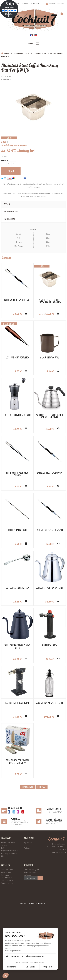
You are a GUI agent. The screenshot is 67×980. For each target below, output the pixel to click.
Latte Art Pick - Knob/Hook (50, 473)
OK (40, 878)
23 (42, 314)
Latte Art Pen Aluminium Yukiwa (17, 474)
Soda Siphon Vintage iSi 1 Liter (50, 703)
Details (7, 204)
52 (49, 602)
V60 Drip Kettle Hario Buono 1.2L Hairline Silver (50, 416)
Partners (27, 848)
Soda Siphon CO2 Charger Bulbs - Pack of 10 (17, 762)
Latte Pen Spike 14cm (17, 530)
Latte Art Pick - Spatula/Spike (50, 530)
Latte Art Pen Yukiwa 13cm (17, 358)
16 (17, 602)
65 (17, 659)
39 (17, 717)
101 (49, 717)
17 (50, 544)
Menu (33, 44)
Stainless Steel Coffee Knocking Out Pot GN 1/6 (30, 68)
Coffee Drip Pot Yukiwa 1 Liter (50, 588)
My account (28, 842)
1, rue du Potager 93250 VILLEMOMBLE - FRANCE (57, 847)
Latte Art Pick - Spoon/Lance (17, 300)
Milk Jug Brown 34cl (50, 358)
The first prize (7, 880)
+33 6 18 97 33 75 (58, 852)
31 (17, 429)
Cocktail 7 (56, 839)
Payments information (10, 851)
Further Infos (10, 219)
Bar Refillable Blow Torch (17, 703)
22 (17, 314)
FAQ (3, 848)
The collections (7, 869)
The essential (7, 878)
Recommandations (11, 212)
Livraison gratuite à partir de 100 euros (24, 4)
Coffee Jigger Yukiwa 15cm (17, 588)
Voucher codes (7, 883)
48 (49, 429)
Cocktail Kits (6, 872)
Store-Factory (42, 903)
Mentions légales (27, 903)
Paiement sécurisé (56, 4)
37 (50, 659)
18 (49, 314)
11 (49, 371)
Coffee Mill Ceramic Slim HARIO (17, 415)
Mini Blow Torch (50, 645)
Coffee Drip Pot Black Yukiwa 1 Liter (17, 647)
